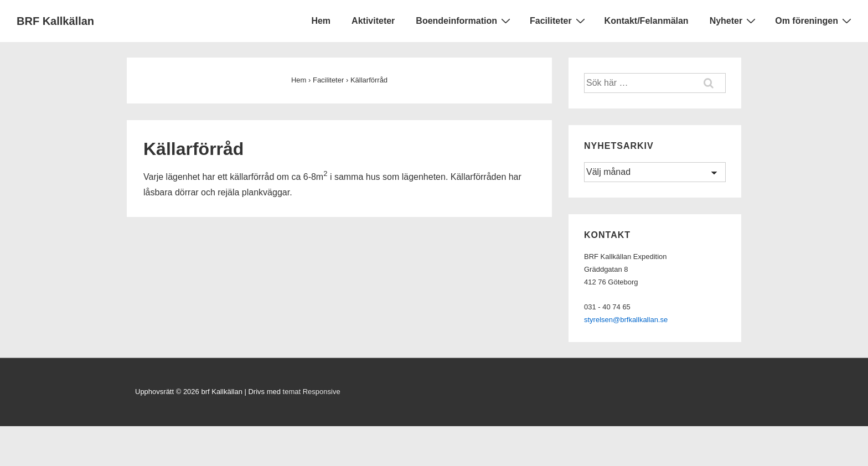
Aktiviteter (373, 21)
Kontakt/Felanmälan (647, 21)
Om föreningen (815, 20)
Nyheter (734, 20)
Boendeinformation (464, 20)
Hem (321, 21)
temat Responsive (312, 392)
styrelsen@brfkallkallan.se (626, 320)
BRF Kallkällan (55, 21)
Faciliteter (559, 20)
